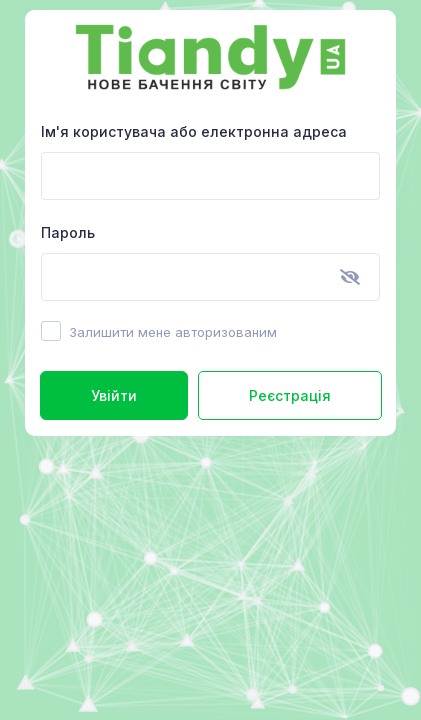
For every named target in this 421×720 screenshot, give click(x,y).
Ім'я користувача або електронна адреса (194, 131)
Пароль (68, 232)
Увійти (114, 395)
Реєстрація (290, 395)
